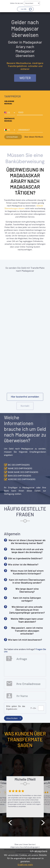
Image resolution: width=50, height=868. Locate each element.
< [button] (10, 822)
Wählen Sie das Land (17, 3)
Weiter (25, 78)
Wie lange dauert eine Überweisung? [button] (27, 590)
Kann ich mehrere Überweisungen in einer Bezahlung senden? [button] (27, 581)
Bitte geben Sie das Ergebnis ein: (16, 708)
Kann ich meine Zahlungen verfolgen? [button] (27, 599)
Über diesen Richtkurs (34, 137)
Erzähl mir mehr (25, 865)
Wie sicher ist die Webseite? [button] (23, 564)
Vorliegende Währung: (9, 102)
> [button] (43, 822)
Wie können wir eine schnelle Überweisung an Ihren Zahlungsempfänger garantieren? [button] (27, 610)
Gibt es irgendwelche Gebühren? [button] (25, 558)
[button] (25, 9)
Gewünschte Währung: (9, 120)
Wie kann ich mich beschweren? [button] (25, 640)
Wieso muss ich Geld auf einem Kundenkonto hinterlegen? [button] (27, 572)
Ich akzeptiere (39, 851)
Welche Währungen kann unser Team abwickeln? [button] (27, 620)
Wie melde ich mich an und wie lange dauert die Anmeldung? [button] (27, 551)
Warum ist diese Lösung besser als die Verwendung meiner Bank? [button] (27, 542)
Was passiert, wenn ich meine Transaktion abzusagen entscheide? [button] (27, 631)
